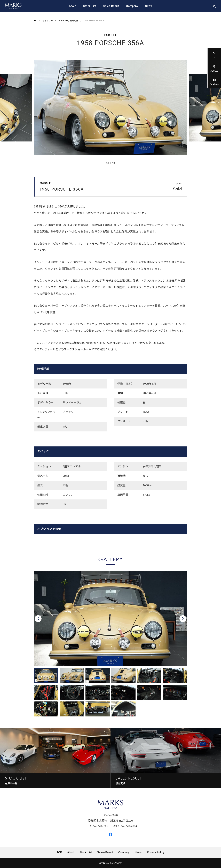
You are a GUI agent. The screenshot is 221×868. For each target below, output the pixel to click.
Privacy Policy (156, 852)
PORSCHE (110, 35)
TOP (59, 852)
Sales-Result (111, 6)
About (73, 6)
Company (132, 6)
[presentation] (38, 619)
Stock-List (90, 6)
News (149, 6)
